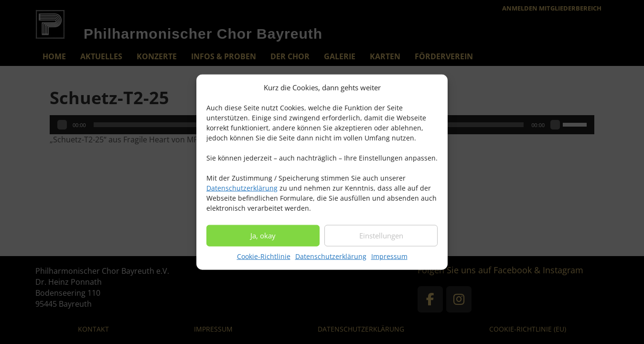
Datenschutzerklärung (242, 192)
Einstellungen (381, 240)
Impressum (389, 261)
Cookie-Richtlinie (264, 261)
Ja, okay (263, 240)
